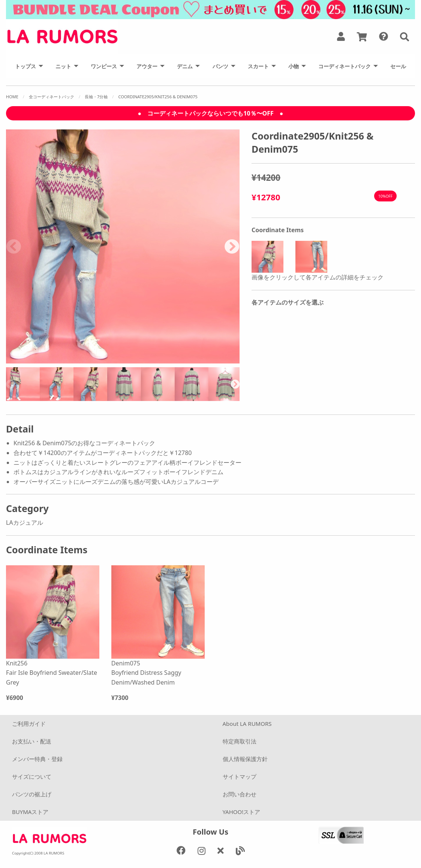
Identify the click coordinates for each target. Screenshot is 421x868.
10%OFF (385, 196)
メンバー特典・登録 (37, 759)
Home (12, 97)
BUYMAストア (30, 812)
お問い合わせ (240, 794)
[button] (405, 37)
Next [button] (232, 246)
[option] (123, 246)
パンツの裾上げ (32, 794)
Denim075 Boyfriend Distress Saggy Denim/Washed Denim (146, 673)
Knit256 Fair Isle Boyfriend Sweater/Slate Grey (52, 673)
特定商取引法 (240, 741)
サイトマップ (240, 776)
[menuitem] (27, 66)
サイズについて (32, 776)
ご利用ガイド (29, 724)
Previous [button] (13, 246)
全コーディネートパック (52, 97)
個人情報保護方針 (245, 759)
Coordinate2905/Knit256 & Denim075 (158, 97)
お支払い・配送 (32, 741)
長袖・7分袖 (96, 97)
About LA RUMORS (247, 724)
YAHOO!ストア (242, 812)
